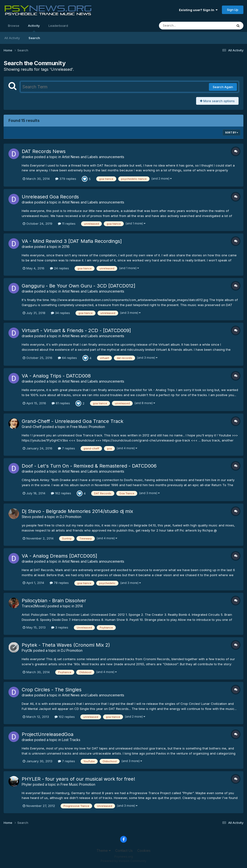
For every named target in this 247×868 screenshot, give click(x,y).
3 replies (60, 627)
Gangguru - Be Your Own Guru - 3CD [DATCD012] (79, 286)
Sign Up (233, 10)
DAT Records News (44, 151)
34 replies (60, 313)
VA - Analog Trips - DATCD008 (56, 376)
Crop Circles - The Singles (52, 690)
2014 (79, 606)
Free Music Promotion (88, 427)
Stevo (26, 517)
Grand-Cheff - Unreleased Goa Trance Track (72, 421)
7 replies (66, 448)
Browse (14, 26)
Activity (34, 28)
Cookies (144, 850)
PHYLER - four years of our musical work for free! (78, 779)
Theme (104, 850)
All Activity (12, 38)
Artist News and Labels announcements (93, 157)
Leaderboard (58, 26)
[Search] (183, 26)
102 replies (65, 717)
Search (34, 38)
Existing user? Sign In (198, 10)
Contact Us (124, 850)
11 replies (67, 224)
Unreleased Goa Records (50, 197)
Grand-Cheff (32, 427)
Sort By (232, 133)
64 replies (67, 358)
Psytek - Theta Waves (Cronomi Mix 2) (66, 645)
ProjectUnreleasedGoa (48, 734)
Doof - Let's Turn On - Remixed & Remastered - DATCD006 (89, 466)
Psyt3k (27, 650)
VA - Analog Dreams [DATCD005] (59, 556)
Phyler (27, 784)
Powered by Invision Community (123, 861)
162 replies (61, 493)
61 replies (61, 403)
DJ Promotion (71, 517)
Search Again (223, 87)
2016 (66, 247)
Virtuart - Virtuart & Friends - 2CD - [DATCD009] (76, 330)
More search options (217, 101)
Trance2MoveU (34, 606)
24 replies (59, 268)
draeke (27, 157)
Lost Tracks (71, 740)
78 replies (59, 583)
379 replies (66, 179)
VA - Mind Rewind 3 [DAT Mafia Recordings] (72, 241)
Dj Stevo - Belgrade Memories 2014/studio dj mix (77, 511)
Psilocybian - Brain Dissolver (54, 601)
